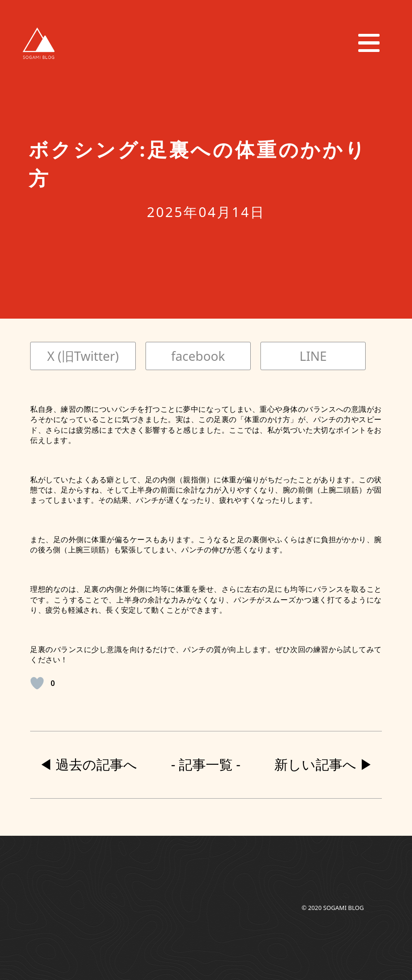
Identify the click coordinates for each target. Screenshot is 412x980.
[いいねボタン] (37, 683)
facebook (198, 356)
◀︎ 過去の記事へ (88, 764)
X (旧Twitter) (83, 356)
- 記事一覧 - (206, 764)
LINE (313, 356)
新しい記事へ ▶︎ (324, 764)
